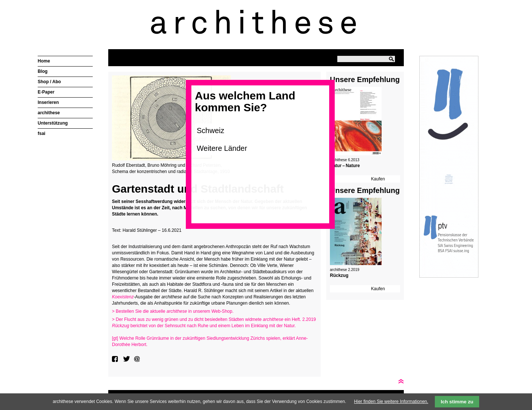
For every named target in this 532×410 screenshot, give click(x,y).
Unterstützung (53, 123)
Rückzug (339, 275)
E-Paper (46, 92)
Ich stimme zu (457, 402)
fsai (42, 133)
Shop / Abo (49, 82)
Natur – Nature (345, 166)
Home (44, 61)
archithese (49, 113)
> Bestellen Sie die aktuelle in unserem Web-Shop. (173, 311)
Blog (43, 71)
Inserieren (48, 102)
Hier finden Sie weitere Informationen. (391, 401)
